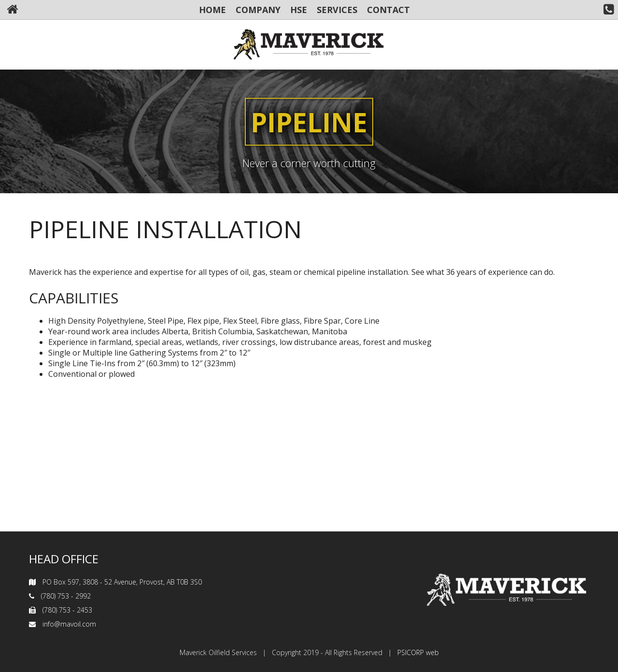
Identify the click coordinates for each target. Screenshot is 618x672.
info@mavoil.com (69, 624)
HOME (212, 10)
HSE (299, 10)
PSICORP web (418, 652)
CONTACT (388, 10)
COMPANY (258, 10)
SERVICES (337, 10)
